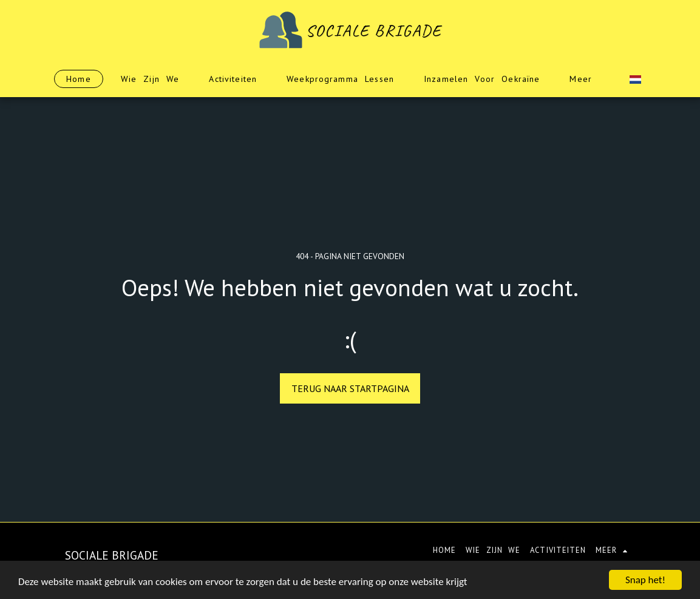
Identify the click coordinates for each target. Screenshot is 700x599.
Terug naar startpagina (350, 388)
